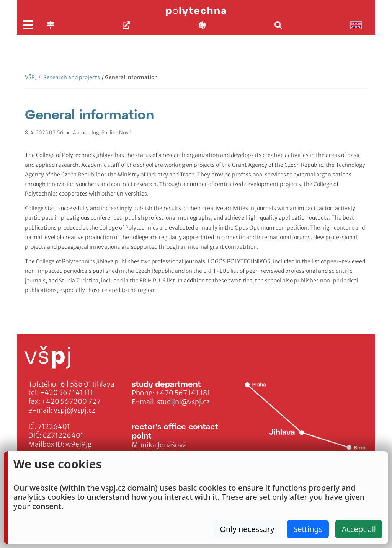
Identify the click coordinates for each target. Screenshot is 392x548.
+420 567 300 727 (71, 401)
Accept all (359, 529)
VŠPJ (31, 77)
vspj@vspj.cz (74, 410)
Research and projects (69, 77)
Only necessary (247, 529)
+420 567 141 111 (67, 393)
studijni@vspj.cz (183, 402)
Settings (308, 529)
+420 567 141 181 (183, 393)
